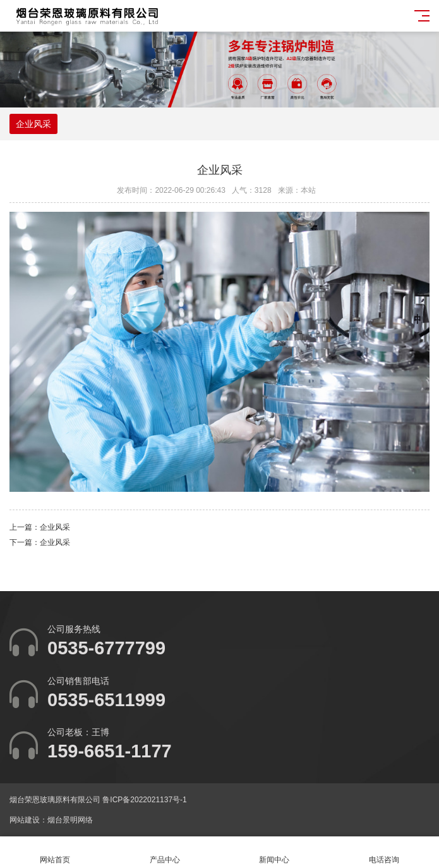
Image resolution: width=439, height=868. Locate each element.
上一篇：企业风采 (40, 527)
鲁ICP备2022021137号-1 (144, 800)
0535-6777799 (106, 648)
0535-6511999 (106, 700)
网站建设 (25, 820)
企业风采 (33, 124)
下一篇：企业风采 (40, 542)
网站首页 (55, 853)
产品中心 (165, 853)
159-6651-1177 (110, 751)
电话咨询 (384, 853)
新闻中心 (275, 853)
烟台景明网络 (70, 820)
